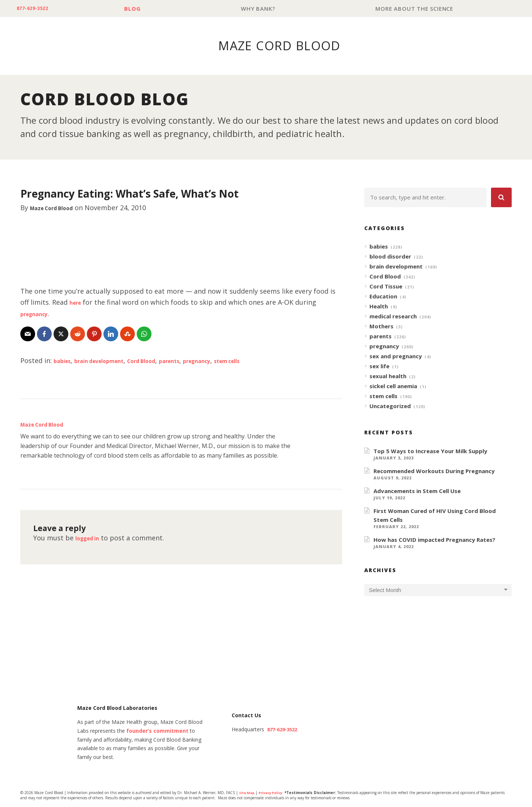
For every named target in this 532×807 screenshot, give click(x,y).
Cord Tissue (386, 287)
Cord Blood (164, 361)
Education (383, 297)
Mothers (381, 326)
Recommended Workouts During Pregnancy (434, 471)
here (77, 302)
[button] (501, 198)
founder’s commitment (157, 731)
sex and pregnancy (396, 356)
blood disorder (390, 257)
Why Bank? (263, 9)
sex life (379, 366)
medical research (393, 317)
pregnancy (38, 314)
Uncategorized (390, 406)
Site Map (248, 793)
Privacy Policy (274, 793)
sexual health (388, 376)
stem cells (271, 361)
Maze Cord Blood (58, 208)
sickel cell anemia (393, 386)
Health (379, 307)
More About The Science (416, 9)
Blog (141, 9)
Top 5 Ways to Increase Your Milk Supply (430, 451)
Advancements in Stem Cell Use (417, 491)
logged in (91, 538)
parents (199, 361)
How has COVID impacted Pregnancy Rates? (434, 540)
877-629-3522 (37, 9)
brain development (110, 361)
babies (64, 361)
